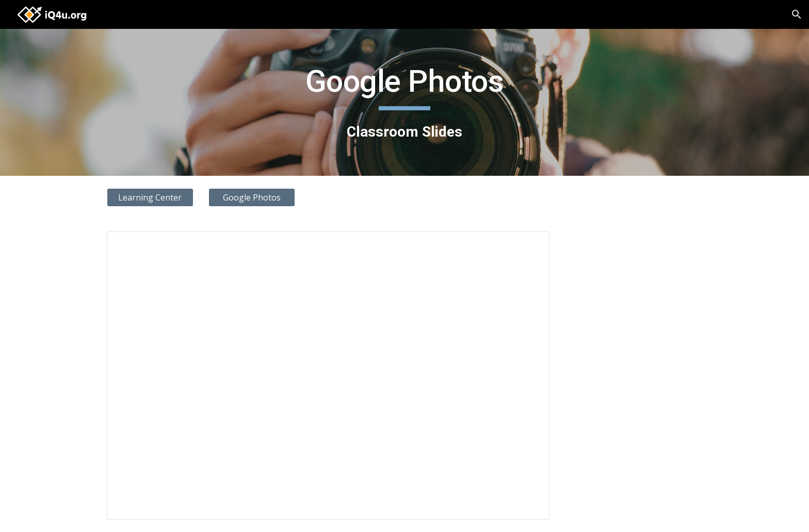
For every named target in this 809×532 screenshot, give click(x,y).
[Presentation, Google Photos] (328, 375)
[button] (797, 14)
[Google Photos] (252, 197)
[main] (405, 102)
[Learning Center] (150, 197)
